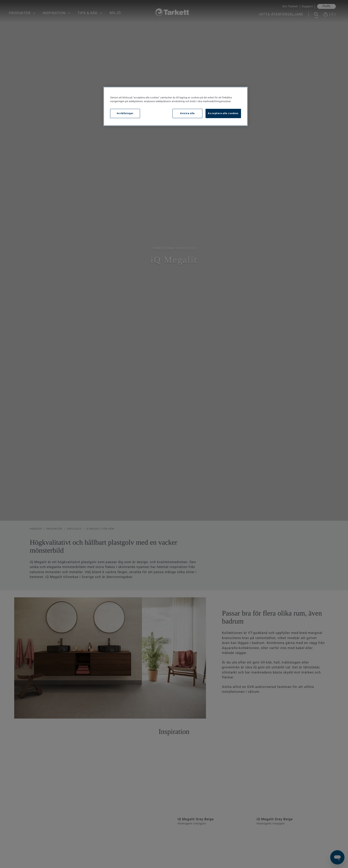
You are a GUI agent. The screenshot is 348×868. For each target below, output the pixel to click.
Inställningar (125, 113)
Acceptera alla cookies (223, 113)
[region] (176, 106)
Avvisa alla (187, 113)
